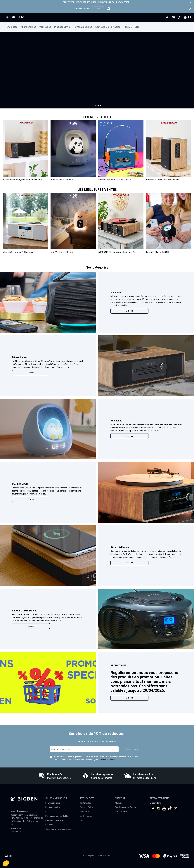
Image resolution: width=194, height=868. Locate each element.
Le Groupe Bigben (53, 803)
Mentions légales (53, 807)
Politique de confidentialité (57, 816)
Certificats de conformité (126, 807)
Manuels (119, 803)
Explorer (129, 311)
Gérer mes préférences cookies (59, 829)
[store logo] (15, 17)
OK (98, 9)
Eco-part (49, 825)
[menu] (97, 27)
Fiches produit (121, 812)
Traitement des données (108, 760)
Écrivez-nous (16, 832)
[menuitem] (14, 27)
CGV (47, 812)
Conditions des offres (55, 820)
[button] (96, 106)
